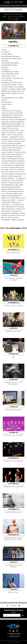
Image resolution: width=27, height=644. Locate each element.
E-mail (14, 612)
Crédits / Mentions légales (13, 642)
